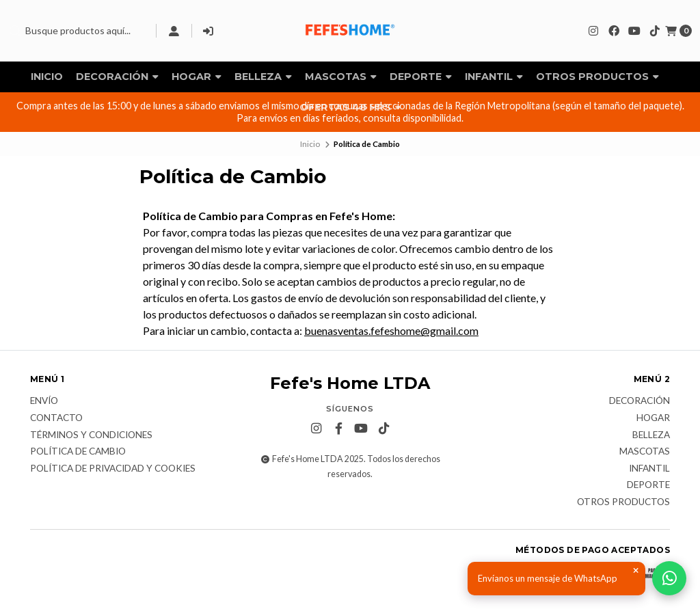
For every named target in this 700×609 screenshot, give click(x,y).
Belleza (263, 77)
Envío (44, 401)
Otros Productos (597, 77)
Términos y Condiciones (91, 435)
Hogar (197, 77)
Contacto (56, 418)
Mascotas (341, 77)
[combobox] (77, 31)
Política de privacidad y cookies (113, 469)
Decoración (117, 77)
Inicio (47, 77)
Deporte (421, 77)
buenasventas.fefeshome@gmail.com (391, 330)
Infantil (494, 77)
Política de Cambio (78, 452)
